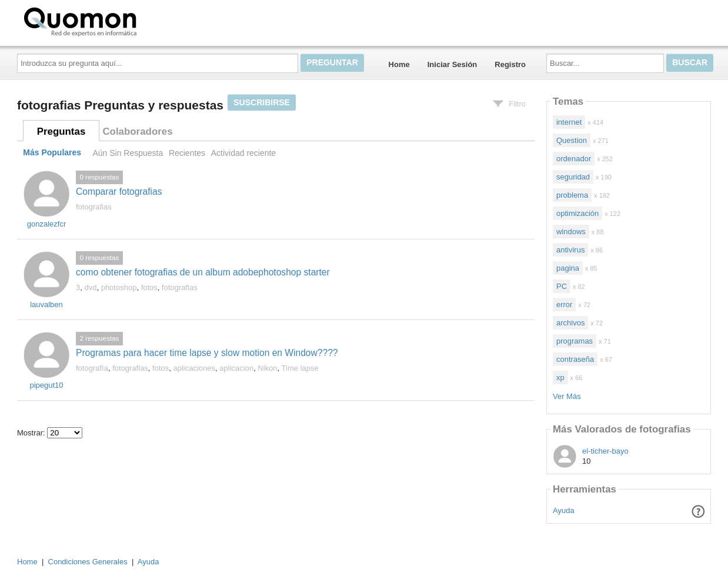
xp (560, 377)
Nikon (267, 368)
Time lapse (300, 368)
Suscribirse (262, 102)
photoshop (119, 287)
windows (571, 232)
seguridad (573, 177)
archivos (570, 323)
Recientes (187, 153)
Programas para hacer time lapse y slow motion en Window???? (207, 353)
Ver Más (567, 396)
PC (562, 286)
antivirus (570, 250)
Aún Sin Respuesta (128, 153)
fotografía (92, 368)
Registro (510, 64)
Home (399, 64)
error (564, 305)
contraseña (575, 359)
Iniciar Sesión (453, 64)
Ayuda (564, 510)
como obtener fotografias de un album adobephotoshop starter (203, 272)
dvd (90, 287)
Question (572, 140)
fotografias (94, 207)
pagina (568, 268)
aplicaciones (195, 368)
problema (572, 195)
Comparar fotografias (119, 192)
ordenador (574, 159)
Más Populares (52, 153)
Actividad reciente (243, 153)
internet (569, 122)
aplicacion (236, 368)
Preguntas (61, 132)
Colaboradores (137, 132)
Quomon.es (118, 21)
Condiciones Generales (88, 562)
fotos (149, 287)
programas (575, 341)
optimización (577, 213)
